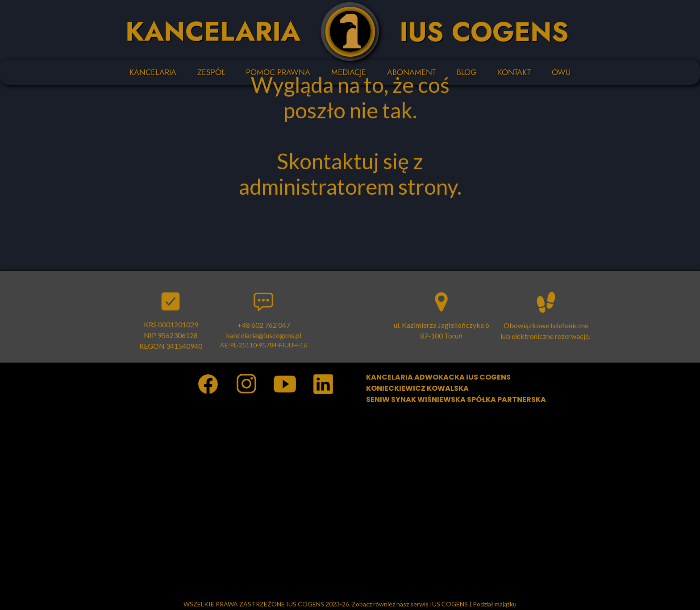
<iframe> (350, 502)
